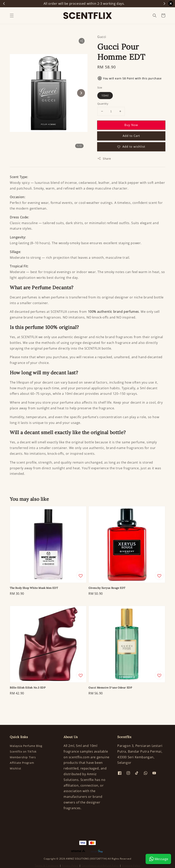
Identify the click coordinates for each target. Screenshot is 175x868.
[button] (12, 16)
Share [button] (104, 159)
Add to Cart (131, 136)
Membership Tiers (23, 757)
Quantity (103, 104)
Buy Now (131, 125)
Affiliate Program (22, 763)
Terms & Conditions (47, 866)
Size (100, 87)
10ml (105, 95)
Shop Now (117, 4)
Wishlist (15, 768)
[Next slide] (81, 93)
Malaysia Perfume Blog (26, 746)
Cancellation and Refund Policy (100, 866)
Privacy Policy (70, 866)
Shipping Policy (131, 866)
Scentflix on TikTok (23, 752)
